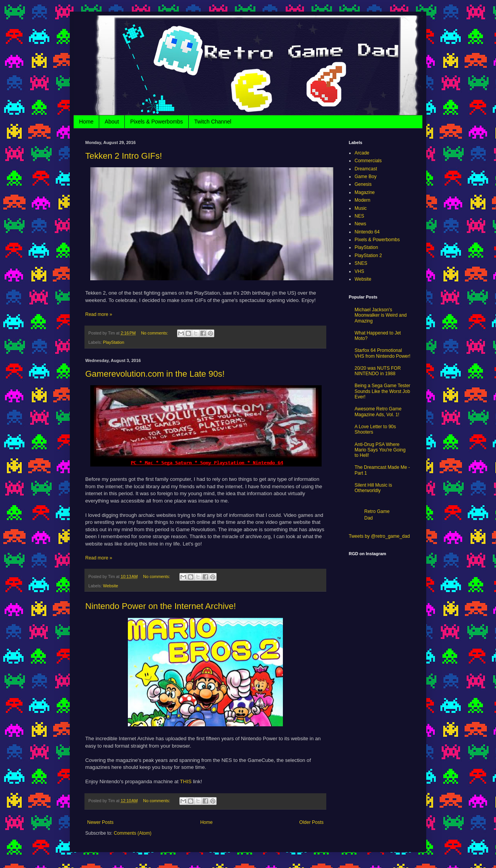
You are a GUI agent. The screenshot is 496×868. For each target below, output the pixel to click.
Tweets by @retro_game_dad (379, 536)
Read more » (99, 314)
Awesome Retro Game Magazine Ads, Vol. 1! (378, 412)
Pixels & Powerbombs (157, 122)
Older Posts (311, 822)
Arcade (362, 153)
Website (111, 586)
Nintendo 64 (367, 232)
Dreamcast (366, 169)
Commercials (368, 161)
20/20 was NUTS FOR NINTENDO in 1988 (378, 371)
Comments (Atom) (132, 833)
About (112, 122)
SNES (361, 263)
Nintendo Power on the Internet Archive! (161, 606)
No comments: (155, 333)
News (360, 224)
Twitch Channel (213, 122)
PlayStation (114, 342)
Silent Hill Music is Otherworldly (373, 488)
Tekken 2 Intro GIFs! (124, 156)
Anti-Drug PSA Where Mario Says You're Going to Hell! (380, 450)
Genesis (363, 184)
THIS (186, 781)
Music (361, 208)
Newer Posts (100, 822)
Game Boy (366, 177)
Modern (363, 200)
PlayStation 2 (368, 256)
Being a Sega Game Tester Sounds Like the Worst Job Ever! (382, 391)
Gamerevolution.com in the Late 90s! (155, 374)
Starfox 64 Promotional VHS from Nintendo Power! (382, 353)
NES (359, 216)
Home (86, 122)
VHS (359, 271)
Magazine (365, 192)
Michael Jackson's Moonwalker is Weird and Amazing (381, 315)
